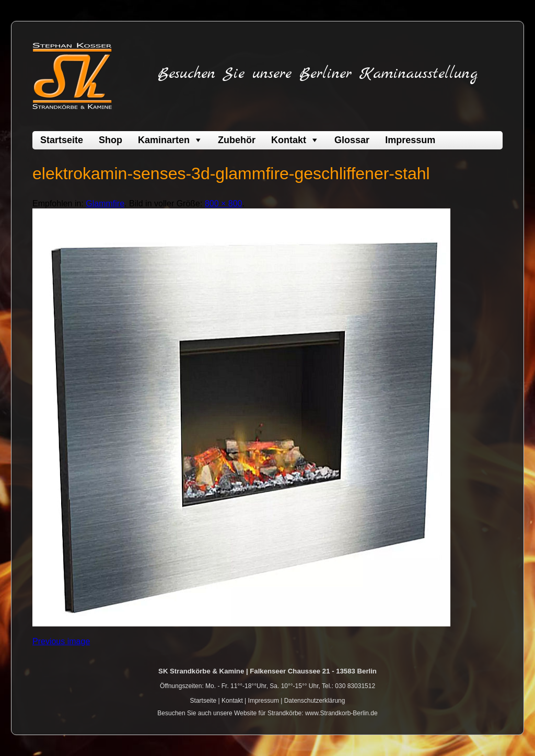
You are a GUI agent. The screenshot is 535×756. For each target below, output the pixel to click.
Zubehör (237, 140)
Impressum (410, 140)
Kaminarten (164, 140)
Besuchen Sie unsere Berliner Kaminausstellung (318, 74)
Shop (111, 140)
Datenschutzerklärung (315, 701)
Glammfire (105, 203)
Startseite (62, 140)
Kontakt (289, 140)
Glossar (352, 140)
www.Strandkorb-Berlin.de (341, 713)
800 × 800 (224, 203)
